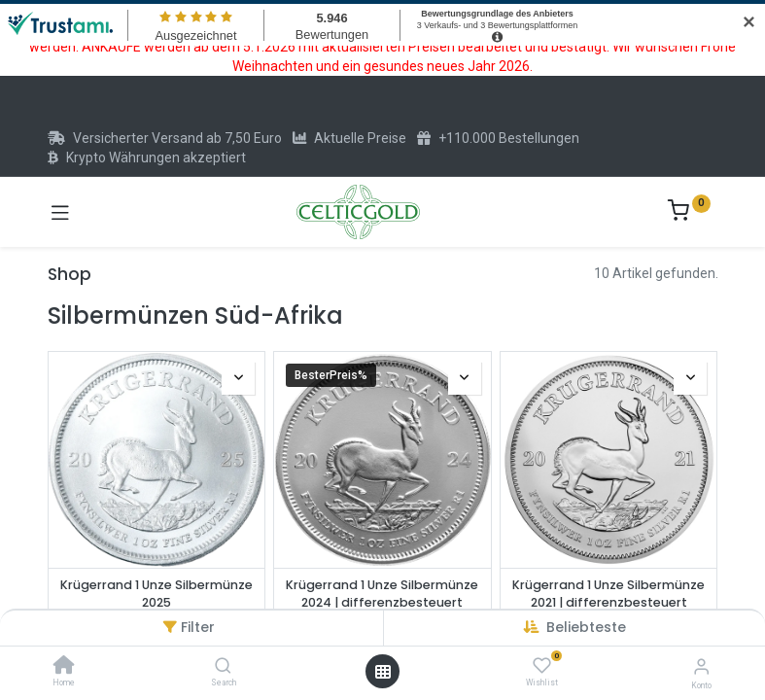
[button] (586, 627)
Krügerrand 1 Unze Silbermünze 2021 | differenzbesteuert (609, 594)
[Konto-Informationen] (701, 666)
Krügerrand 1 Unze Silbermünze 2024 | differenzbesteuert (382, 594)
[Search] (223, 667)
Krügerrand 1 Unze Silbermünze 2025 (156, 594)
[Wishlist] (542, 666)
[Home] (64, 667)
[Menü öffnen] (383, 672)
